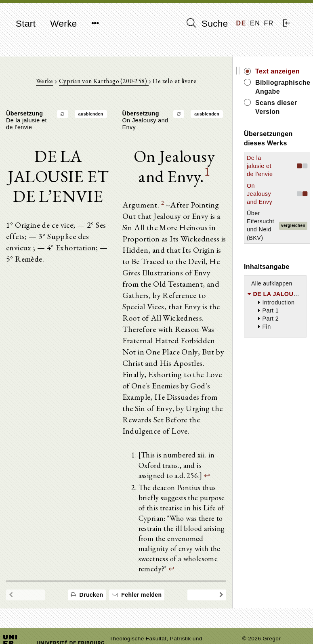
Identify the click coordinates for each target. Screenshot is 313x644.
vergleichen (293, 226)
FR (269, 23)
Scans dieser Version (276, 107)
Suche (207, 23)
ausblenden (91, 114)
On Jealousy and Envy (259, 194)
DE (241, 23)
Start (26, 24)
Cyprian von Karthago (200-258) (104, 81)
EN (255, 23)
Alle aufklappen (272, 283)
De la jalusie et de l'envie (260, 166)
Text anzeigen (277, 71)
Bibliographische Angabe (281, 87)
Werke (63, 24)
